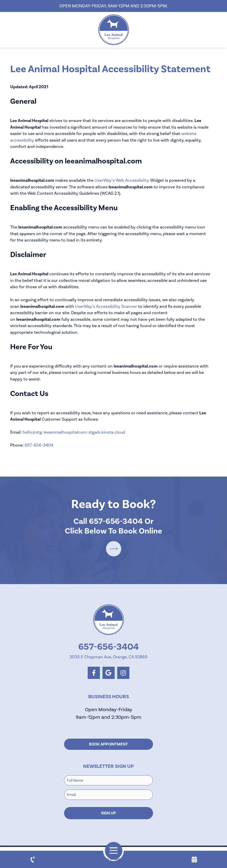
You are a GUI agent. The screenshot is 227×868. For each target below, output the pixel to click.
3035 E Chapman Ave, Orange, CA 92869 (108, 657)
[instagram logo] (123, 673)
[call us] (33, 859)
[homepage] (114, 30)
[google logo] (109, 673)
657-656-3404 (39, 445)
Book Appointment (108, 744)
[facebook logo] (94, 673)
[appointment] (194, 859)
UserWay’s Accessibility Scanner (106, 306)
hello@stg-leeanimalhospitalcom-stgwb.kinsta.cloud (74, 432)
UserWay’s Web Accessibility (122, 180)
